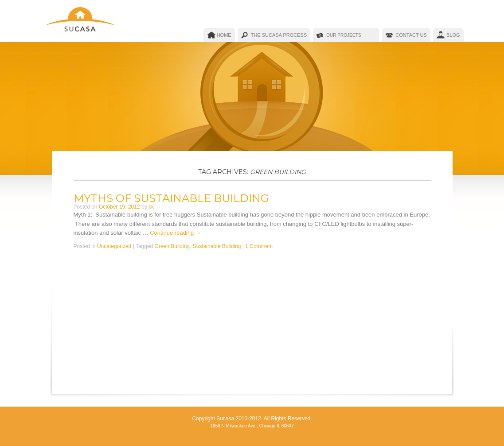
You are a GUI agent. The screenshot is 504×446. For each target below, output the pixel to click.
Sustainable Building (217, 246)
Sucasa (81, 21)
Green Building (172, 246)
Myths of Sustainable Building (171, 198)
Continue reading (176, 233)
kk (151, 207)
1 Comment (259, 246)
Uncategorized (114, 246)
